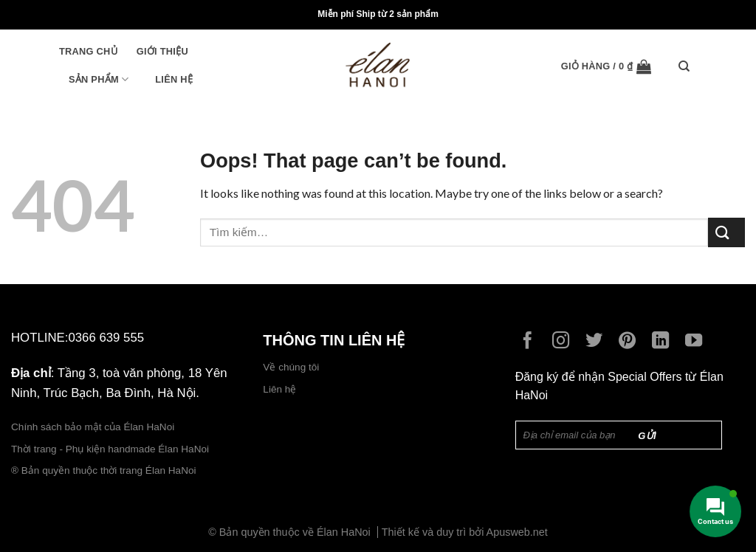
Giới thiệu (162, 51)
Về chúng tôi (291, 367)
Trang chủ (88, 51)
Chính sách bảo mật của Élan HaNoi (93, 427)
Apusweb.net (517, 532)
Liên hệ (174, 79)
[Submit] (726, 232)
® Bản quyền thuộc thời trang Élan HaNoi (104, 470)
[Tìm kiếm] (688, 66)
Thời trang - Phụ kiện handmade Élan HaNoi (111, 449)
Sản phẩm (99, 79)
